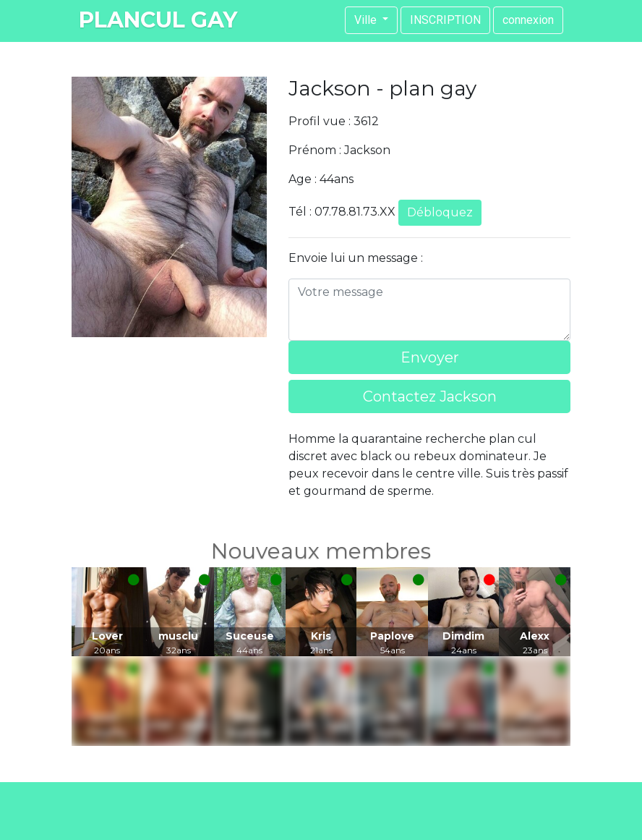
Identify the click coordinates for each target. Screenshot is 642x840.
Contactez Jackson (430, 396)
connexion (528, 20)
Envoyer (430, 357)
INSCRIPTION (445, 20)
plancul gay (158, 20)
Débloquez (440, 212)
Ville (367, 20)
